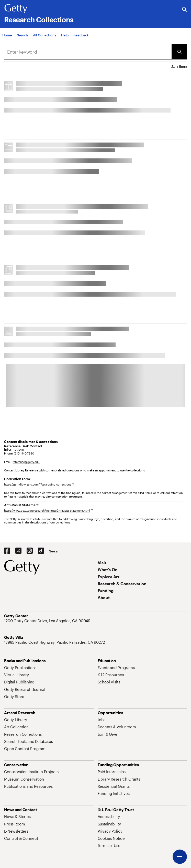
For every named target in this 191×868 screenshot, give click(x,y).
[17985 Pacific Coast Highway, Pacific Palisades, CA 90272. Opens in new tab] (55, 642)
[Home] (7, 39)
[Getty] (16, 9)
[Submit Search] (179, 52)
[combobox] (88, 52)
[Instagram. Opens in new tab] (30, 551)
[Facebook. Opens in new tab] (7, 551)
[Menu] (180, 857)
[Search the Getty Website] (184, 10)
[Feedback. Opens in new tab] (81, 39)
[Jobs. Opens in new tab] (102, 720)
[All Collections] (44, 39)
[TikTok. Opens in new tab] (41, 551)
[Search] (22, 39)
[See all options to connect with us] (54, 551)
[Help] (65, 39)
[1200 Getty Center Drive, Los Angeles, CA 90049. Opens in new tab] (48, 621)
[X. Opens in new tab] (18, 551)
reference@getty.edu (26, 462)
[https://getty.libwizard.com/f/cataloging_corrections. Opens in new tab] (39, 484)
